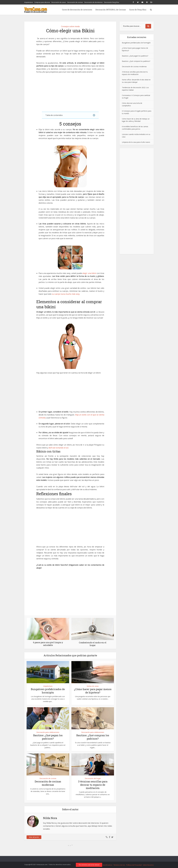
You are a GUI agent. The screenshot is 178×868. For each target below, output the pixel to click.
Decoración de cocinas (75, 2)
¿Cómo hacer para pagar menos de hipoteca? (93, 691)
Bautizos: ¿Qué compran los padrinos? (93, 737)
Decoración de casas (59, 2)
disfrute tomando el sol (58, 448)
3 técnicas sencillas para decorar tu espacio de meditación (93, 785)
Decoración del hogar (93, 778)
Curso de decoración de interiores (77, 10)
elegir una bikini (90, 273)
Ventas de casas (93, 686)
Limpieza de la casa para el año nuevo (136, 142)
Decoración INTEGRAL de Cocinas (111, 10)
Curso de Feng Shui (138, 10)
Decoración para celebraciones (48, 732)
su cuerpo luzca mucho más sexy (66, 294)
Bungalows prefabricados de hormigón (48, 691)
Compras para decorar (42, 2)
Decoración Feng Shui (112, 2)
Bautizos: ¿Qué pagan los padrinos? (48, 737)
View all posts (34, 837)
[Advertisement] (70, 93)
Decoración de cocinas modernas (48, 783)
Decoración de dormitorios (93, 2)
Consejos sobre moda (70, 26)
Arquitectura (29, 2)
